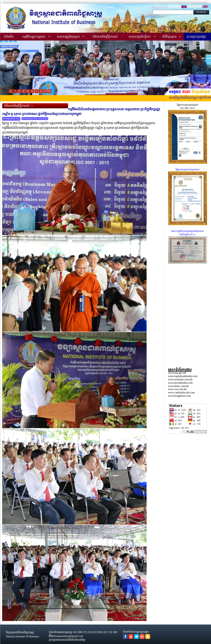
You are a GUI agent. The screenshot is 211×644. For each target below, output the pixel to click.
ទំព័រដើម (9, 37)
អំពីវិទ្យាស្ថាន (170, 37)
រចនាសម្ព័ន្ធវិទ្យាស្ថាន (68, 37)
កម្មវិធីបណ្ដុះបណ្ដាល (34, 37)
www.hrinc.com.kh (179, 386)
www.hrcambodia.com (180, 383)
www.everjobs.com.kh (180, 379)
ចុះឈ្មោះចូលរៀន (196, 37)
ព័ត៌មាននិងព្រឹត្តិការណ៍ (105, 37)
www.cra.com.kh (177, 389)
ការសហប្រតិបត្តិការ (140, 37)
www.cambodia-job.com (182, 393)
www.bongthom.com (179, 396)
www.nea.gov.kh (177, 373)
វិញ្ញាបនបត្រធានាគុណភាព (188, 170)
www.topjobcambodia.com (183, 376)
